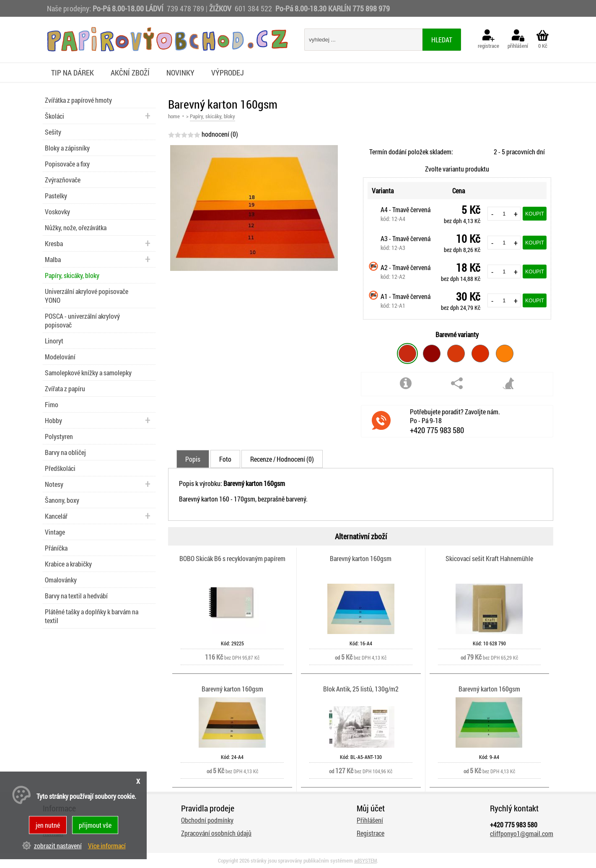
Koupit (535, 214)
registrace (488, 39)
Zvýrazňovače (63, 180)
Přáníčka (56, 548)
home (174, 116)
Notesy (54, 484)
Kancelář (56, 516)
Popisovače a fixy (67, 164)
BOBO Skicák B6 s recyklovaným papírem (232, 558)
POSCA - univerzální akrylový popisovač (82, 320)
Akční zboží (130, 73)
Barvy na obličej (65, 452)
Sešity (53, 132)
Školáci (54, 116)
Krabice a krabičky (68, 564)
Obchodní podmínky (207, 820)
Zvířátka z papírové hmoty (78, 100)
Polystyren (59, 436)
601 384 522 (254, 8)
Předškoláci (60, 468)
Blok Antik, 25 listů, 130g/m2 (361, 689)
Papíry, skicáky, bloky (72, 275)
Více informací (107, 846)
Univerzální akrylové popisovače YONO (87, 296)
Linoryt (54, 341)
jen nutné (48, 825)
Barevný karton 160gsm (361, 558)
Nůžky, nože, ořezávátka (76, 227)
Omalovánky (61, 580)
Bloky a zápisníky (67, 148)
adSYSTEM (365, 860)
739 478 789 (185, 8)
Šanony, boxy (62, 500)
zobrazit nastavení (58, 846)
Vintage (55, 532)
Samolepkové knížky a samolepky (88, 373)
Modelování (60, 357)
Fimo (52, 404)
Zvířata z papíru (65, 389)
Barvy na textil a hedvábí (76, 596)
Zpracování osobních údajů (216, 833)
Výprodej (228, 73)
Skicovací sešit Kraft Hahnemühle (489, 558)
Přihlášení (370, 820)
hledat (442, 40)
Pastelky (56, 196)
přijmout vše (95, 825)
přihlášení (518, 39)
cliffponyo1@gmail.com (522, 833)
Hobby (53, 420)
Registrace (371, 833)
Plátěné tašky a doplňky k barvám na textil (92, 616)
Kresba (54, 243)
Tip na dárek (73, 73)
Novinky (180, 73)
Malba (53, 259)
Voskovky (57, 212)
